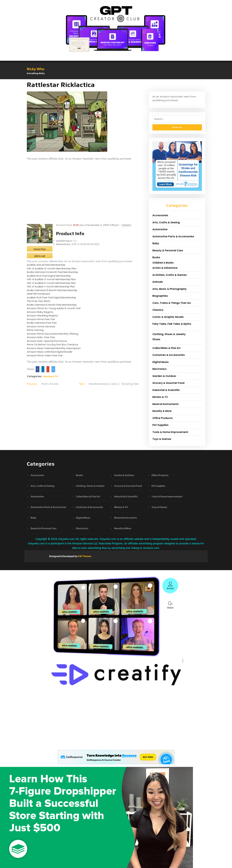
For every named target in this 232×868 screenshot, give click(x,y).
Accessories (160, 215)
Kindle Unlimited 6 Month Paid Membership (52, 305)
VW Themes (84, 556)
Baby (156, 243)
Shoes (156, 339)
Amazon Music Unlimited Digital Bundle (50, 352)
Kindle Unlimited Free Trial (42, 323)
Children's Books (163, 263)
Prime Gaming (35, 330)
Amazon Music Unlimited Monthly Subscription (54, 348)
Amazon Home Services (41, 326)
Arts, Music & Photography (169, 289)
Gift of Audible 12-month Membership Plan (52, 268)
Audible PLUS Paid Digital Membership (49, 276)
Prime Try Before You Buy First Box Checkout (52, 344)
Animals (158, 282)
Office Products (163, 418)
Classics (158, 310)
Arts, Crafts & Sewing (166, 222)
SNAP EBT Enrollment (39, 294)
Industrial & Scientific (166, 390)
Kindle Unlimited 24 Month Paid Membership (52, 272)
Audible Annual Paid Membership (46, 265)
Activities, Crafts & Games (170, 275)
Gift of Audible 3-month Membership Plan (51, 279)
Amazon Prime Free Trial (41, 319)
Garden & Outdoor (164, 376)
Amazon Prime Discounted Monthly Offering (52, 334)
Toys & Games (162, 439)
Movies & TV (51, 376)
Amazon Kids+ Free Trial (41, 337)
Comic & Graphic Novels (168, 317)
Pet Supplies (160, 425)
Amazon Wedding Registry (42, 315)
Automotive (160, 229)
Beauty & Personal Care (168, 250)
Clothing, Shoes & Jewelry (169, 334)
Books (156, 257)
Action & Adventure (165, 268)
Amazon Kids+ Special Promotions (47, 341)
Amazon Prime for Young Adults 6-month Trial (54, 308)
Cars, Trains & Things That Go (172, 303)
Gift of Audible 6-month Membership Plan (51, 283)
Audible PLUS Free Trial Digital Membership (51, 297)
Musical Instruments (166, 404)
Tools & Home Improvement (170, 432)
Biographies (160, 296)
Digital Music (161, 362)
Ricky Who (36, 69)
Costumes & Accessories (169, 355)
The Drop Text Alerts (39, 301)
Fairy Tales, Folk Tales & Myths (172, 324)
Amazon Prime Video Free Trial (45, 355)
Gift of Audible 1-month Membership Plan (51, 287)
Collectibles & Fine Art (166, 348)
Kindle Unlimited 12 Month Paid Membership (52, 290)
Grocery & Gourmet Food (168, 383)
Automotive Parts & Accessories (173, 236)
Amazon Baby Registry (40, 312)
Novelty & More (162, 411)
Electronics (159, 369)
